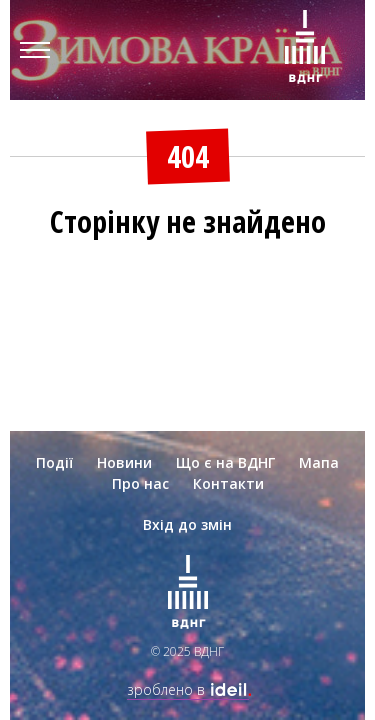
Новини (124, 462)
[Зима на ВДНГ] (305, 50)
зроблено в (188, 689)
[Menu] (35, 50)
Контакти (228, 483)
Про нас (140, 483)
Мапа (319, 462)
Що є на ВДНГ (225, 462)
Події (54, 462)
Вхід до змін (187, 524)
